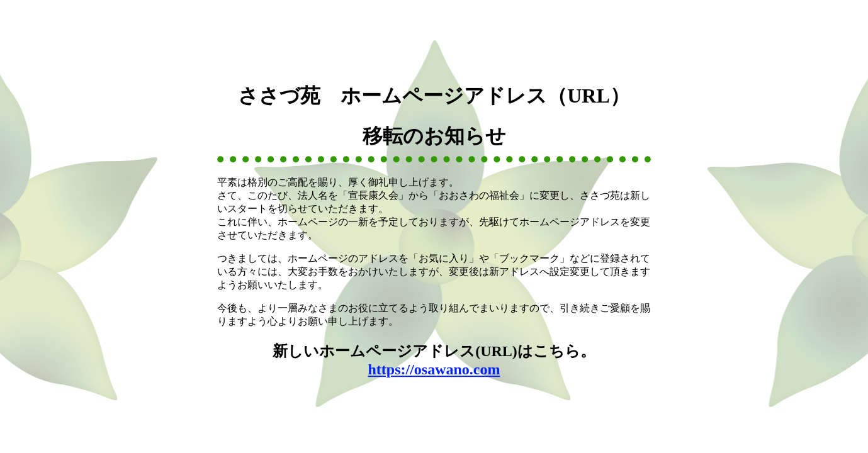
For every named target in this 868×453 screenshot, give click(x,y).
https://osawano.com (434, 369)
